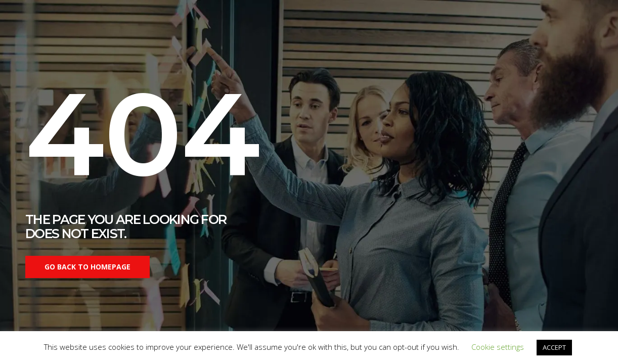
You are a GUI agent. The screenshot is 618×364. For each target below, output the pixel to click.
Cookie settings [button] (498, 347)
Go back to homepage (87, 267)
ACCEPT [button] (554, 347)
